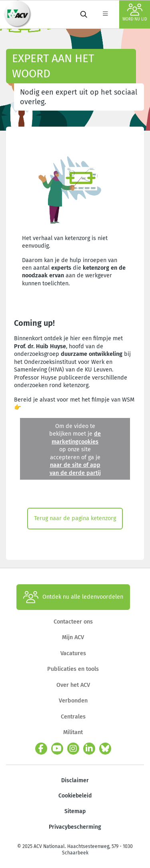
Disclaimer (75, 780)
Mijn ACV (73, 637)
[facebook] (41, 749)
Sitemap (75, 811)
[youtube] (57, 749)
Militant (73, 732)
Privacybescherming (75, 827)
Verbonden (73, 701)
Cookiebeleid (75, 796)
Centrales (73, 717)
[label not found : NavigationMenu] (105, 14)
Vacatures (73, 653)
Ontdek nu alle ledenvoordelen (73, 597)
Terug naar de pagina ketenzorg (75, 518)
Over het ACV (73, 685)
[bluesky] (105, 749)
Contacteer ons (73, 622)
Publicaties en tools (73, 669)
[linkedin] (89, 749)
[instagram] (73, 749)
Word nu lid (135, 13)
